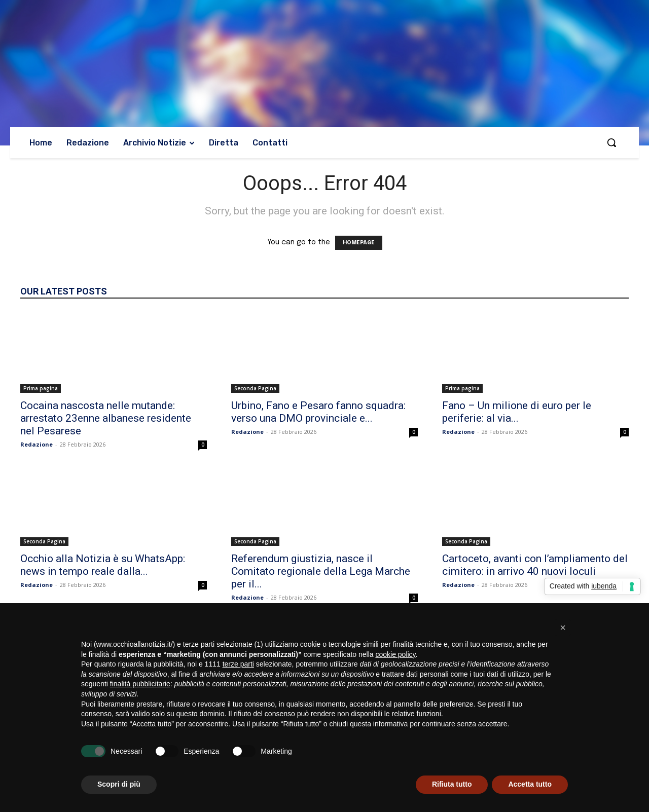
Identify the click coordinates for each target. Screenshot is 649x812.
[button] (611, 142)
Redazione (37, 444)
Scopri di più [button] (119, 784)
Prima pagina (41, 388)
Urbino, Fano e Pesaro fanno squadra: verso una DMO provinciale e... (318, 412)
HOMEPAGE (359, 243)
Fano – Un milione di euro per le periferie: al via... (517, 412)
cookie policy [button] (395, 654)
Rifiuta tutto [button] (452, 784)
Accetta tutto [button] (530, 784)
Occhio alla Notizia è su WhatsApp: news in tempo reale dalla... (103, 565)
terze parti (238, 664)
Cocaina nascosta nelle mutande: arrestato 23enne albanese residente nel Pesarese (106, 418)
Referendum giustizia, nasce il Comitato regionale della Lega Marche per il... (321, 571)
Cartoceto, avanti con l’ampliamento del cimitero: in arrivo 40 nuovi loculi (535, 565)
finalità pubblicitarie (140, 684)
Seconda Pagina (255, 388)
